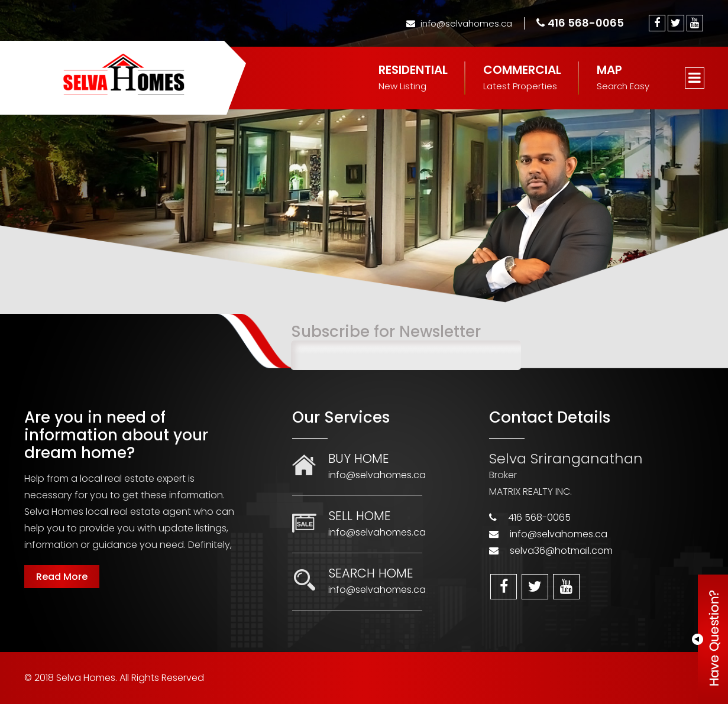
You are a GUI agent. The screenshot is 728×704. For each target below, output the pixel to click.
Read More (62, 577)
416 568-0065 (580, 23)
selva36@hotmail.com (561, 551)
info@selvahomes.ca (459, 23)
